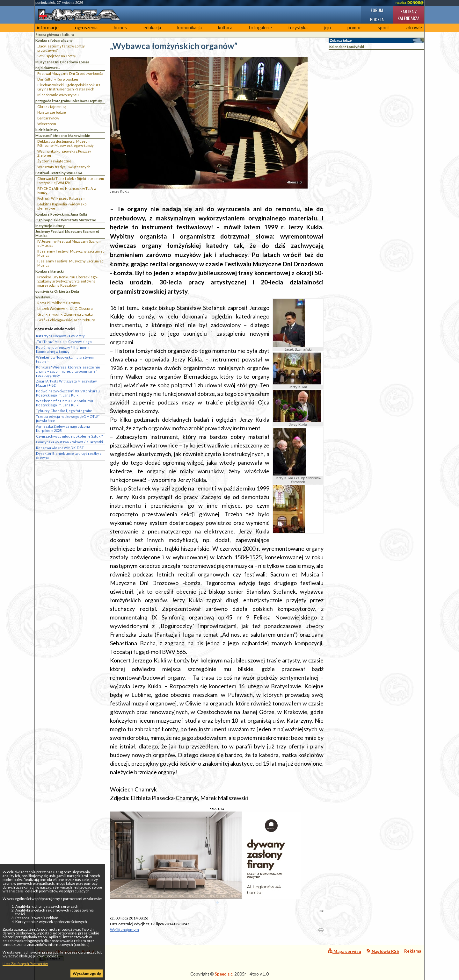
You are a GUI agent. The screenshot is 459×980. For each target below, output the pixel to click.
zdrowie (414, 28)
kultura (225, 28)
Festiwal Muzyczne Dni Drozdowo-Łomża (70, 73)
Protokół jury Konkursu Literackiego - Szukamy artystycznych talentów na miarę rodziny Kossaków (68, 281)
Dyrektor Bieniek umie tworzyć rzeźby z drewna (69, 455)
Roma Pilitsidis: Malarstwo (58, 303)
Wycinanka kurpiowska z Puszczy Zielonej (64, 153)
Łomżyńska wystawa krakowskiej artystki (69, 442)
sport (383, 28)
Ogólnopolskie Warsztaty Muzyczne (66, 220)
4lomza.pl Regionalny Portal (66, 955)
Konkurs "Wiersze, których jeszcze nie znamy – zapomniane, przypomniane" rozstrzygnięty (68, 371)
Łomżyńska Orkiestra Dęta (57, 291)
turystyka (298, 28)
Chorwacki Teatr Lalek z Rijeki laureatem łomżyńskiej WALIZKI (71, 181)
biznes (120, 28)
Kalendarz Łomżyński (347, 47)
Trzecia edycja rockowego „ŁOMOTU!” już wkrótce (68, 418)
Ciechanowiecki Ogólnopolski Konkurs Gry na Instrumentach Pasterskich (69, 87)
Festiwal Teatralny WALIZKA (59, 173)
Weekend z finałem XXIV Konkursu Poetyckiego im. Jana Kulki (65, 403)
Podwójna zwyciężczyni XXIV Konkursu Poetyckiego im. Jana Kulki (68, 393)
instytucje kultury (50, 226)
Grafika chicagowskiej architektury (66, 320)
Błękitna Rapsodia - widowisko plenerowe (62, 206)
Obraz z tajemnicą (52, 107)
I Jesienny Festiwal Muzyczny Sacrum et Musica (70, 263)
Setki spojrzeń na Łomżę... (58, 56)
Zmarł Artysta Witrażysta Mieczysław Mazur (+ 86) (66, 383)
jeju (327, 28)
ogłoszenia (86, 28)
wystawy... (44, 297)
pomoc (354, 28)
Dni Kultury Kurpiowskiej (58, 79)
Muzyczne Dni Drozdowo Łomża (62, 62)
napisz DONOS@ (410, 3)
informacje (48, 28)
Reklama (413, 951)
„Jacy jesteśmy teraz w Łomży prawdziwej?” (61, 48)
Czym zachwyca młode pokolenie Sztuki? (69, 436)
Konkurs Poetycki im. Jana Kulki (61, 214)
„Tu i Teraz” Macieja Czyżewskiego (64, 342)
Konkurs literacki (50, 271)
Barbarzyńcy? (48, 118)
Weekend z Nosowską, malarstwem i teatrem (66, 359)
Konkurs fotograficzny (54, 40)
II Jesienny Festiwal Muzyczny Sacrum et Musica (71, 253)
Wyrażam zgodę (87, 973)
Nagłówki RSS (383, 951)
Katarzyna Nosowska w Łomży (60, 336)
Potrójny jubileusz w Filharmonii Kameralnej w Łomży (63, 349)
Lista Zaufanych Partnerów (25, 964)
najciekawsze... (47, 68)
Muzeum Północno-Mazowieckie (63, 136)
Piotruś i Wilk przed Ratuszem (61, 198)
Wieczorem (47, 124)
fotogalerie (260, 28)
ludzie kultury (47, 130)
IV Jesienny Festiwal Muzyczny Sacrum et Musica (69, 243)
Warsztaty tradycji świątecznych (64, 167)
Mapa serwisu (345, 951)
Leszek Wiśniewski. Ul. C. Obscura (65, 308)
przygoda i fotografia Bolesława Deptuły (69, 101)
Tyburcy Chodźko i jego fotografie (64, 411)
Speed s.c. (224, 974)
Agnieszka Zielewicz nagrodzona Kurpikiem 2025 (63, 428)
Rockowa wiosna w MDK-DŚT (60, 448)
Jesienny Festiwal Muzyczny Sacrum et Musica (67, 233)
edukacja (152, 28)
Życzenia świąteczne (54, 161)
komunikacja (189, 28)
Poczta (377, 19)
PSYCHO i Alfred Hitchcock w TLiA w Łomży (67, 190)
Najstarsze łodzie (52, 112)
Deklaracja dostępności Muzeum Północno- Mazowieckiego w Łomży (66, 143)
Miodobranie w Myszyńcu (58, 95)
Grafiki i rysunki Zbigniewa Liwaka (65, 314)
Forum (377, 10)
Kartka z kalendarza (408, 15)
